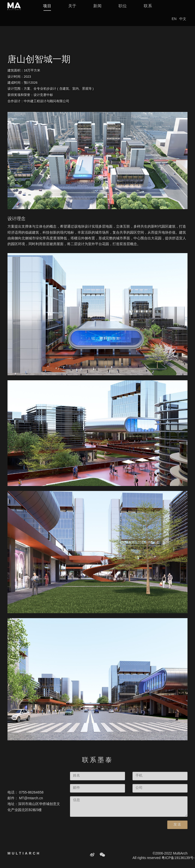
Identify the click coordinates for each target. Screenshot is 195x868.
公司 (139, 788)
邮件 (76, 788)
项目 (47, 10)
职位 (123, 10)
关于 (72, 10)
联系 (148, 10)
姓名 (76, 776)
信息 (76, 800)
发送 (177, 825)
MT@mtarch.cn (31, 798)
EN (174, 23)
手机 (139, 776)
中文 (183, 23)
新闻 (97, 10)
